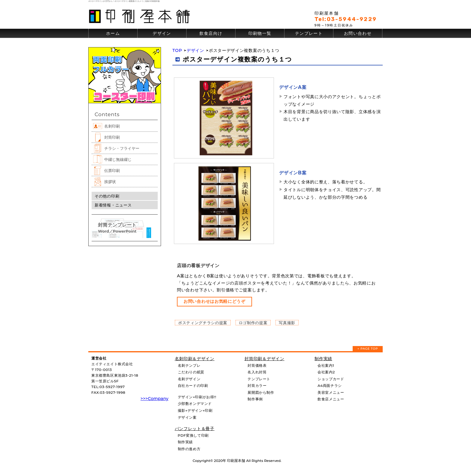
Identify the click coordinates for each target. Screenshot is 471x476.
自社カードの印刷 (193, 386)
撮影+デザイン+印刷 (195, 410)
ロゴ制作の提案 (253, 323)
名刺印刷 (112, 126)
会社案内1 (326, 365)
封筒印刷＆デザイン (264, 359)
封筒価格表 (257, 365)
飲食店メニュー (331, 399)
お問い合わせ (358, 33)
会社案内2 (326, 372)
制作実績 (185, 442)
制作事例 (255, 399)
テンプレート (309, 33)
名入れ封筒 (257, 372)
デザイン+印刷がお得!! (197, 397)
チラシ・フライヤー (122, 148)
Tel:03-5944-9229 (346, 19)
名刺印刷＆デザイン (195, 359)
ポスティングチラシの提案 (203, 323)
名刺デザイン (189, 379)
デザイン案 (187, 417)
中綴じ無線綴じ (118, 159)
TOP (177, 50)
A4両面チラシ (330, 386)
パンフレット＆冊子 (195, 429)
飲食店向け (211, 33)
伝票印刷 (112, 170)
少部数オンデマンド (195, 404)
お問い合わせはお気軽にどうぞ (214, 301)
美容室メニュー (331, 392)
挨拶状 (110, 182)
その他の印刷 (107, 196)
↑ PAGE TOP (368, 349)
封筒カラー (257, 386)
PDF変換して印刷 (193, 435)
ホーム (113, 33)
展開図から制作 (261, 392)
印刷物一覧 (260, 33)
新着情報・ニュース (113, 205)
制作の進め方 (189, 449)
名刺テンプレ (189, 365)
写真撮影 (287, 323)
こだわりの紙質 (191, 372)
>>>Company (155, 399)
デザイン (162, 33)
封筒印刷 (112, 137)
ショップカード (331, 379)
